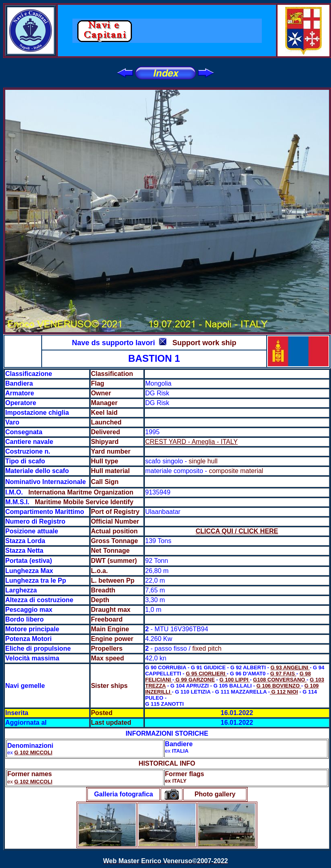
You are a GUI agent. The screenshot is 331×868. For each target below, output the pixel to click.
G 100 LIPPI (234, 680)
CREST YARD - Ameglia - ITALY (192, 442)
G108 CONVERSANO (280, 680)
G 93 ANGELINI (290, 667)
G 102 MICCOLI (33, 752)
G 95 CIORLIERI (206, 674)
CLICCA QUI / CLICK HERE (237, 531)
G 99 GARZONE (194, 680)
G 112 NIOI (284, 692)
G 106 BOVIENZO (279, 686)
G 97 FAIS (283, 674)
